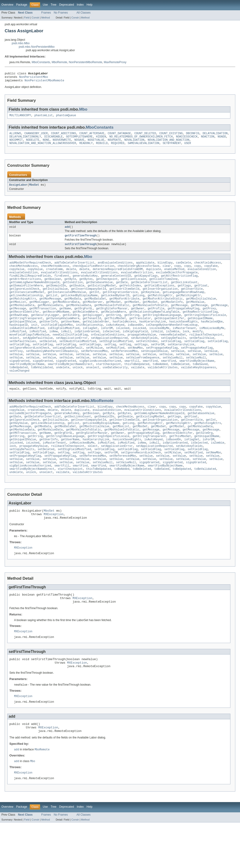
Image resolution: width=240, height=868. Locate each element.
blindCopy (165, 269)
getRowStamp (19, 329)
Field (27, 18)
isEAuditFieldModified (27, 344)
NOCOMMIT (16, 144)
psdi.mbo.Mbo (21, 43)
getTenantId (92, 333)
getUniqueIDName (200, 333)
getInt (94, 303)
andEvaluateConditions (115, 269)
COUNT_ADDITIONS (64, 136)
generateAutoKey (85, 284)
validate (138, 389)
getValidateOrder (96, 337)
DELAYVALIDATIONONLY (25, 140)
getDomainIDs (56, 296)
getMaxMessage (50, 311)
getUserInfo (49, 337)
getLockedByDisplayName (79, 307)
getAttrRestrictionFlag (179, 284)
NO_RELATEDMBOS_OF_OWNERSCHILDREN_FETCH (141, 140)
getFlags (184, 296)
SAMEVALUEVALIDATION (144, 148)
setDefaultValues (23, 359)
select (14, 355)
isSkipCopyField (135, 348)
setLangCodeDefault (68, 367)
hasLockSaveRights (183, 337)
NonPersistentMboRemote (85, 62)
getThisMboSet (115, 333)
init (34, 340)
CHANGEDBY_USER (36, 136)
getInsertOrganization (160, 299)
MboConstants (41, 62)
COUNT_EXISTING (171, 136)
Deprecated (67, 5)
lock (186, 348)
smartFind (150, 382)
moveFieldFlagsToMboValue (29, 352)
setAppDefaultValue (38, 355)
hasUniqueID (19, 340)
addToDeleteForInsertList (74, 269)
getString (113, 329)
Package (22, 5)
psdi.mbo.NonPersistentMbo (37, 47)
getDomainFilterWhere (26, 296)
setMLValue (94, 367)
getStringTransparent (26, 333)
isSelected (111, 348)
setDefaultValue (202, 355)
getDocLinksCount (184, 292)
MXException (54, 548)
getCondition (73, 292)
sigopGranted (19, 382)
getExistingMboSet (102, 296)
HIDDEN (101, 140)
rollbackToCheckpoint (206, 352)
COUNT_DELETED (145, 136)
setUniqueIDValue (154, 370)
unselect (93, 389)
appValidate (145, 269)
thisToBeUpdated (137, 385)
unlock (78, 389)
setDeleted (48, 359)
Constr (35, 18)
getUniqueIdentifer (169, 333)
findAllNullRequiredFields (30, 284)
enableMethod (174, 277)
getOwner (138, 322)
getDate (122, 292)
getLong (139, 307)
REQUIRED (118, 148)
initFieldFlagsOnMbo (57, 340)
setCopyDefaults (174, 355)
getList (52, 307)
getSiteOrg (71, 329)
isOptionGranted (87, 348)
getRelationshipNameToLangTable (154, 325)
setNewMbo (135, 367)
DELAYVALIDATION (215, 136)
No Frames (61, 13)
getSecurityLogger (45, 329)
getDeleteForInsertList (149, 292)
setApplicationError (72, 355)
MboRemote (59, 62)
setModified (115, 367)
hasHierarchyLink (153, 337)
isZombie (173, 348)
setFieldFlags (90, 363)
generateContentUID (116, 284)
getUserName (70, 337)
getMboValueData (22, 318)
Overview (7, 5)
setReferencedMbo (94, 370)
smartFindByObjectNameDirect (70, 385)
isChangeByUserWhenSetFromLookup (172, 340)
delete (71, 277)
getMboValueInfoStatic (112, 318)
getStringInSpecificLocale (205, 329)
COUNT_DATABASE (119, 136)
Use (45, 5)
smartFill (132, 382)
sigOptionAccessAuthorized (100, 382)
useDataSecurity (115, 389)
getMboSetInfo (172, 314)
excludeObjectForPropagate (177, 281)
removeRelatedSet (173, 352)
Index (80, 5)
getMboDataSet (95, 311)
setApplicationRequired (109, 355)
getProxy (209, 322)
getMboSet (113, 314)
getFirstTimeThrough (81, 241)
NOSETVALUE (96, 144)
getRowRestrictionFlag (200, 325)
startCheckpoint (109, 385)
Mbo (83, 111)
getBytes (86, 288)
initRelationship (89, 340)
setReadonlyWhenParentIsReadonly (52, 370)
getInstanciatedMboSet (27, 303)
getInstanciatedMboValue (67, 303)
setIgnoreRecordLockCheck (29, 367)
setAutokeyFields (144, 355)
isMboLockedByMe (212, 344)
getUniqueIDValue (23, 337)
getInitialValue (55, 299)
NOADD (222, 140)
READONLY (86, 148)
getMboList (18, 314)
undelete (63, 389)
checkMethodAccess (24, 273)
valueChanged (19, 393)
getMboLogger (39, 314)
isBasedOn (135, 340)
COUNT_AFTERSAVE (92, 136)
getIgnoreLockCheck (24, 299)
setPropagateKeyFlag (162, 367)
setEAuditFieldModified (78, 359)
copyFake (211, 273)
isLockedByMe (159, 344)
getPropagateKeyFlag (183, 322)
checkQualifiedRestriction (94, 273)
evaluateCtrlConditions (59, 281)
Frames (46, 13)
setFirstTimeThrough (81, 250)
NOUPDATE (114, 144)
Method (45, 18)
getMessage (179, 318)
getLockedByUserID (115, 307)
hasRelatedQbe (212, 337)
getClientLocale (133, 288)
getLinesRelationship (26, 307)
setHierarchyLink (181, 363)
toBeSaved (200, 385)
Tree (54, 5)
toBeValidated (42, 389)
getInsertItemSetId (124, 299)
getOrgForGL (83, 322)
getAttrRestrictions (25, 288)
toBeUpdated (19, 389)
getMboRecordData (66, 314)
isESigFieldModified (63, 344)
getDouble (77, 296)
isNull (66, 348)
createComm (54, 277)
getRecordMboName (56, 325)
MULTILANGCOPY (20, 118)
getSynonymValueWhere (63, 333)
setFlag (110, 363)
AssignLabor (18, 190)
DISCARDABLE (53, 140)
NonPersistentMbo (34, 78)
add (67, 232)
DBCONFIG (193, 136)
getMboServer (93, 314)
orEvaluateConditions (108, 352)
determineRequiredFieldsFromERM (118, 277)
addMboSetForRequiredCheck (30, 269)
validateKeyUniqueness (198, 389)
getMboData (73, 311)
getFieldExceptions (159, 296)
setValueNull (173, 378)
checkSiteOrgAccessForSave (139, 273)
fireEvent (62, 284)
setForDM (158, 363)
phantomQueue (66, 118)
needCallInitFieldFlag (70, 352)
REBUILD (102, 148)
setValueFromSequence (143, 378)
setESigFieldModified (116, 359)
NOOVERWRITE (62, 144)
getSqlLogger (93, 329)
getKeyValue (150, 303)
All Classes (83, 13)
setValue (178, 370)
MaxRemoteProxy (115, 62)
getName (65, 322)
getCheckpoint (107, 288)
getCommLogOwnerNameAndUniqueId (34, 292)
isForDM (107, 344)
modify (198, 348)
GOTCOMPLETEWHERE (79, 140)
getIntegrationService (120, 303)
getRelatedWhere (85, 325)
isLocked (123, 344)
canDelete (184, 269)
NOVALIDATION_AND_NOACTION (169, 144)
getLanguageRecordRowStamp (184, 303)
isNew (54, 348)
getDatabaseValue (99, 292)
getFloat (201, 296)
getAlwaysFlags (146, 284)
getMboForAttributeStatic (163, 311)
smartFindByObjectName (197, 382)
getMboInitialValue (201, 311)
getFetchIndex (130, 296)
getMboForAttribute (124, 311)
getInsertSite (192, 299)
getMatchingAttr (160, 307)
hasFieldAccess (124, 337)
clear (167, 273)
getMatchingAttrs (23, 311)
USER (187, 148)
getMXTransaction (43, 322)
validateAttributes (163, 389)
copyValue (17, 277)
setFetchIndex (147, 359)
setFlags (141, 363)
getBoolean (53, 288)
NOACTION (208, 140)
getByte (70, 288)
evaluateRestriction (137, 281)
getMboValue (195, 314)
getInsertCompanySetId (88, 299)
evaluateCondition (202, 277)
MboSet (34, 190)
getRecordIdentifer (24, 325)
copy (178, 273)
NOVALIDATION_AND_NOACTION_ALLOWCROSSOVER (43, 148)
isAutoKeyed (115, 340)
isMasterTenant (184, 344)
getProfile (156, 322)
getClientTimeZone (163, 288)
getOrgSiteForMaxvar (112, 322)
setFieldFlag (171, 359)
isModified (18, 348)
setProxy (16, 370)
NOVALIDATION (134, 144)
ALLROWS (15, 136)
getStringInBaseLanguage (162, 329)
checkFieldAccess (208, 269)
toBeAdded (160, 385)
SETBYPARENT (172, 148)
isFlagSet (90, 344)
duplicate (154, 277)
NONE (46, 144)
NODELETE (33, 144)
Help (89, 5)
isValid (157, 348)
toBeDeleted (180, 385)
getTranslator (140, 333)
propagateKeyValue (142, 352)
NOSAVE (79, 144)
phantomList (44, 118)
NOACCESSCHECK (187, 140)
